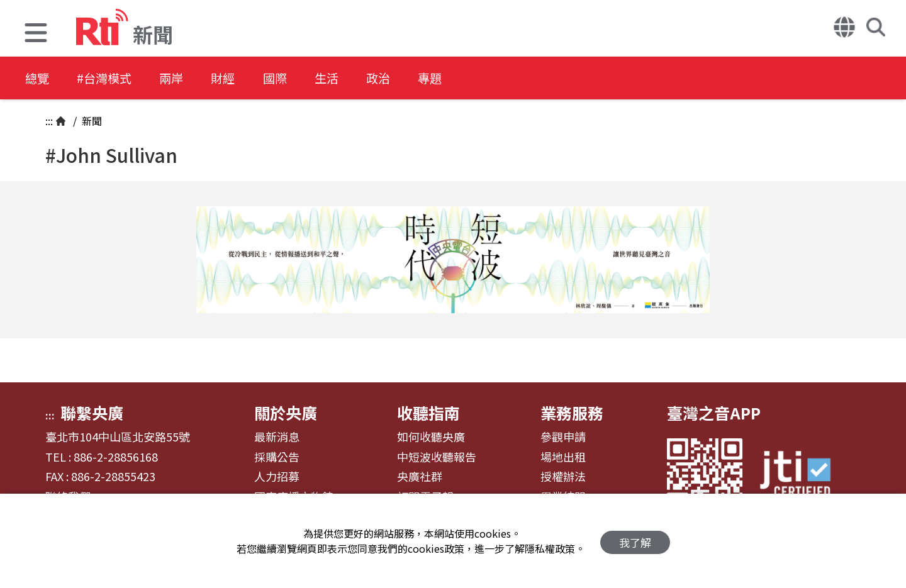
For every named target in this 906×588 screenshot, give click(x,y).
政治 (410, 78)
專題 (467, 78)
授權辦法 (563, 477)
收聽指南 (428, 413)
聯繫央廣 (92, 413)
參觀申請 (563, 437)
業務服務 (572, 413)
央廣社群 (420, 477)
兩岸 (184, 78)
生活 (354, 78)
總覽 (38, 78)
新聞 (91, 121)
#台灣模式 (111, 78)
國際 (297, 78)
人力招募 (277, 477)
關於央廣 (286, 413)
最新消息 (277, 437)
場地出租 (563, 457)
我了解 (635, 541)
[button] (36, 34)
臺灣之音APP (714, 413)
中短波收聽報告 (437, 457)
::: (49, 121)
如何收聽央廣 (431, 437)
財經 (240, 78)
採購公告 (277, 457)
